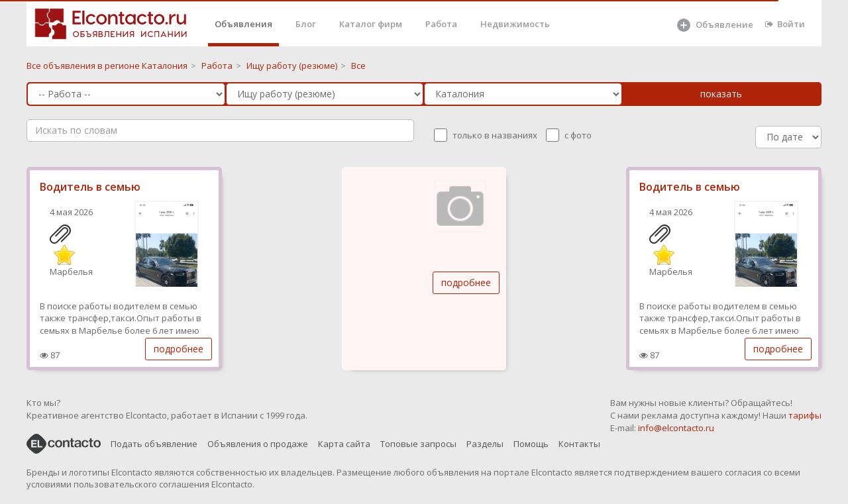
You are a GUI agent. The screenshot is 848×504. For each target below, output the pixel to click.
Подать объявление (154, 444)
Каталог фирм (371, 24)
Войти (785, 24)
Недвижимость (515, 24)
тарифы (805, 415)
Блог (306, 24)
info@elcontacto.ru (676, 428)
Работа (441, 24)
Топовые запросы (418, 444)
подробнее (179, 349)
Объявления (243, 24)
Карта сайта (344, 444)
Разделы (485, 444)
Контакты (579, 444)
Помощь (531, 444)
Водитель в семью (90, 187)
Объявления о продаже (258, 444)
